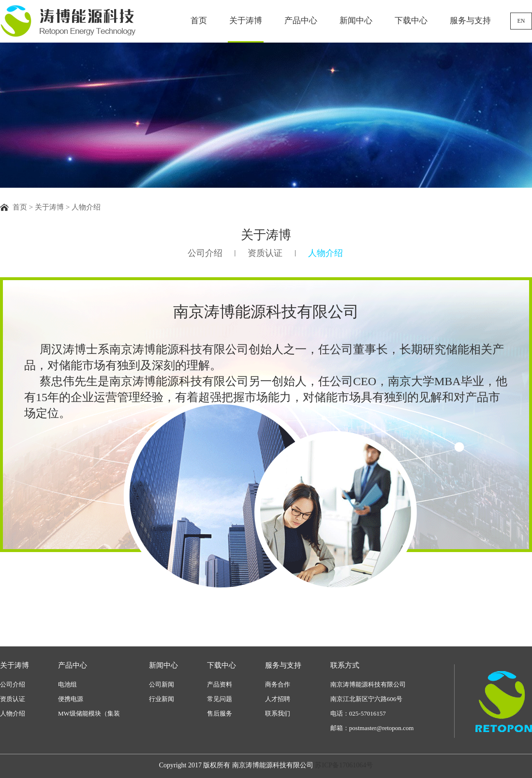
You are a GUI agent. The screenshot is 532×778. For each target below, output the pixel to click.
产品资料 (220, 684)
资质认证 (265, 253)
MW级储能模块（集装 (89, 713)
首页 (199, 21)
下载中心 (411, 21)
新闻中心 (356, 21)
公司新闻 (162, 684)
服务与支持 (470, 21)
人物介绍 (325, 253)
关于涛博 (246, 21)
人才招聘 (278, 699)
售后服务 (220, 713)
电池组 (67, 684)
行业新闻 (162, 699)
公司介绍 (205, 253)
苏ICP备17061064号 (344, 765)
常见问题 (220, 699)
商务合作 (278, 684)
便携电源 (71, 699)
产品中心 (301, 21)
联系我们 (278, 713)
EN (521, 21)
